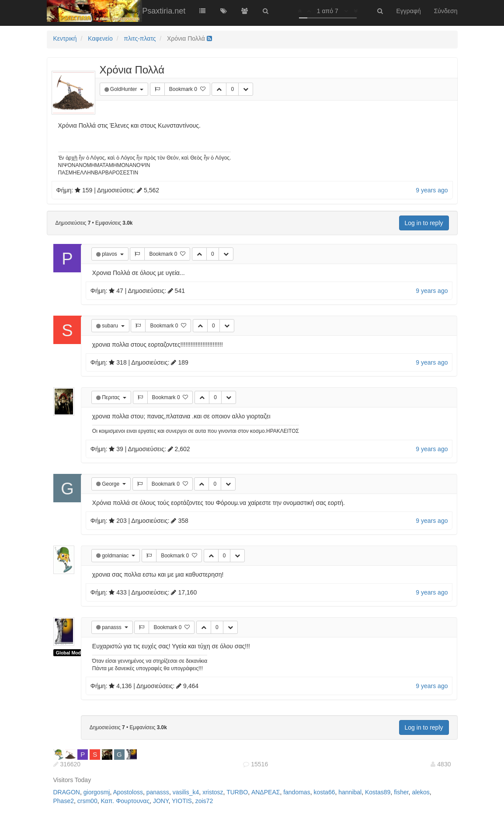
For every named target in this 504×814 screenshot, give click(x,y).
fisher (401, 792)
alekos (421, 792)
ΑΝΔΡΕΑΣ (266, 792)
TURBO (237, 792)
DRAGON (67, 792)
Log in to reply (424, 223)
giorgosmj (97, 792)
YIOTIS (182, 801)
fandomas (297, 792)
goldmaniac (116, 556)
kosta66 (324, 792)
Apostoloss (128, 792)
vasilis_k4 (186, 792)
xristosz (213, 792)
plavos (110, 254)
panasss (112, 627)
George (111, 484)
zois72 (204, 801)
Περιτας (111, 397)
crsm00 (87, 801)
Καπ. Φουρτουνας (125, 801)
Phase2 (64, 801)
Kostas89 (378, 792)
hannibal (350, 792)
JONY (161, 801)
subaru (111, 326)
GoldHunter (124, 89)
